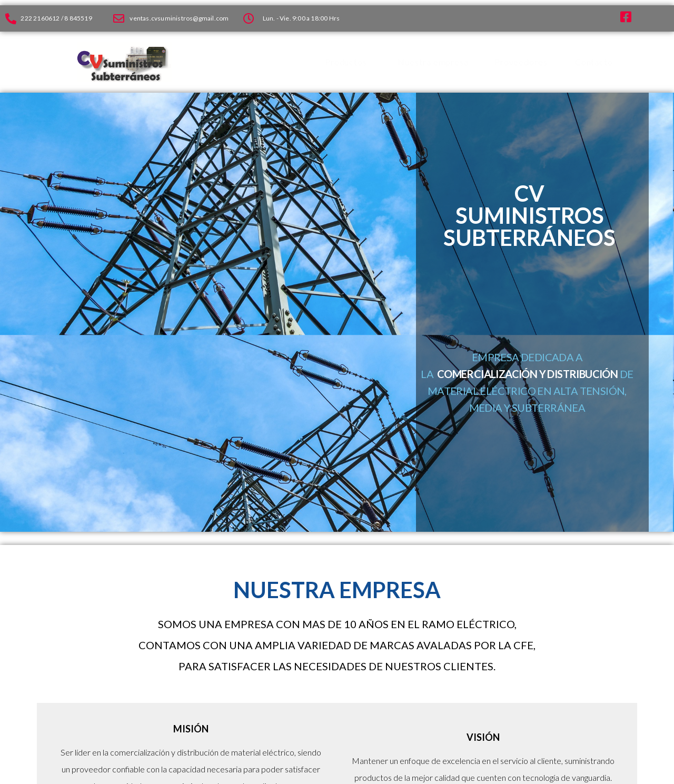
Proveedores (521, 62)
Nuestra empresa (433, 62)
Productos (346, 62)
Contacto (594, 62)
